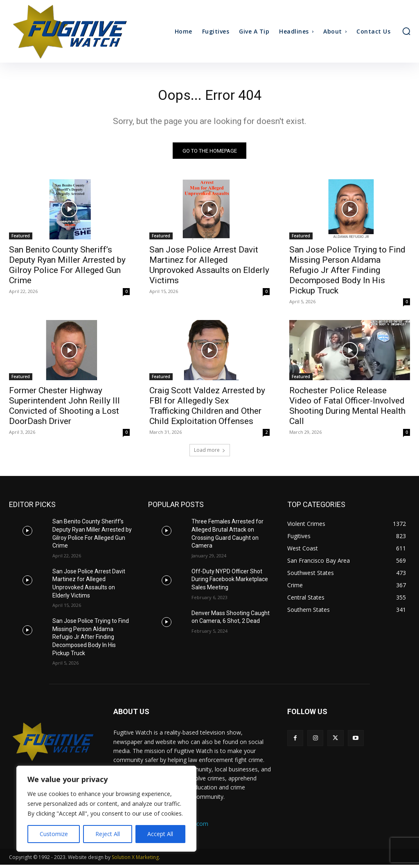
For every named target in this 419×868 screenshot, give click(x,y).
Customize (54, 834)
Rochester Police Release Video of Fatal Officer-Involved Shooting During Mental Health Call (347, 409)
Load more (210, 454)
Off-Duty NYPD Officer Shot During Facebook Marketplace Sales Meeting (230, 583)
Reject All (108, 834)
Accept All (160, 834)
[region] (106, 809)
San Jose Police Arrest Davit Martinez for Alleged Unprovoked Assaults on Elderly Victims (209, 268)
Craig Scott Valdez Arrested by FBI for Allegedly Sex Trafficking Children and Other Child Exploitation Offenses (207, 409)
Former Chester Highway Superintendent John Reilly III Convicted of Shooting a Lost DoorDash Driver (64, 409)
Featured (21, 239)
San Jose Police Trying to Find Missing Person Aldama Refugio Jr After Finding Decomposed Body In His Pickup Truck (347, 273)
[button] (406, 31)
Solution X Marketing (135, 860)
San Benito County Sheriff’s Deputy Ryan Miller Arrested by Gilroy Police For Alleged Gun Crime (67, 268)
